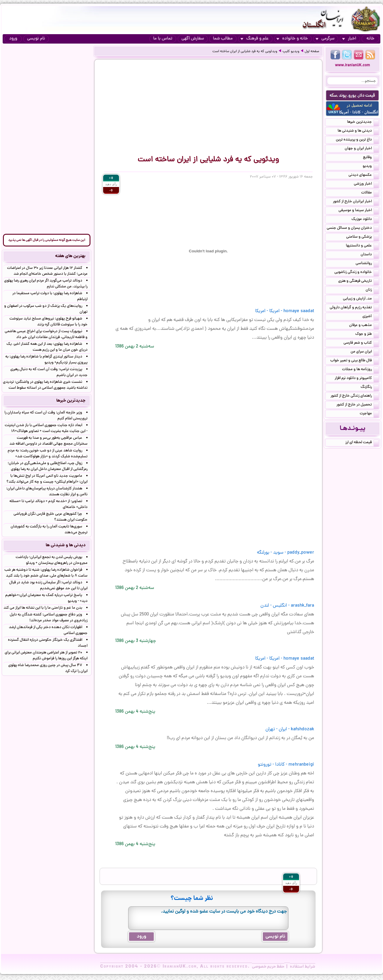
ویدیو (371, 167)
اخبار (349, 39)
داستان (370, 255)
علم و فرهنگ (255, 39)
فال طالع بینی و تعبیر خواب (355, 361)
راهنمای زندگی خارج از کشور (355, 396)
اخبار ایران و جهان (362, 149)
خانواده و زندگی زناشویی (357, 273)
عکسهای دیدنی (364, 176)
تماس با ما (163, 39)
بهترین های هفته (70, 256)
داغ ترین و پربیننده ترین (357, 140)
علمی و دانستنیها (362, 246)
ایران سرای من (365, 352)
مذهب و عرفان (364, 326)
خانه (370, 39)
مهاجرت (369, 414)
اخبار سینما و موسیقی (359, 211)
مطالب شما (223, 39)
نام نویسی (36, 39)
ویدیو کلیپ (291, 52)
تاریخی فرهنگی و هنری (359, 282)
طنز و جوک (367, 335)
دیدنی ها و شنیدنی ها (358, 131)
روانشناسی (367, 264)
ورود (13, 39)
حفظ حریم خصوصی (268, 967)
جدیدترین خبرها (363, 122)
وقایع (371, 158)
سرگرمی (325, 39)
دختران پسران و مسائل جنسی (353, 229)
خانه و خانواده (292, 39)
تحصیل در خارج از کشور (358, 405)
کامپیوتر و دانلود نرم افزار (357, 379)
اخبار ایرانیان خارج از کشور (356, 202)
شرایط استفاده (303, 967)
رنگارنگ (370, 388)
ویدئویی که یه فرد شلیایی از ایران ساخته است (245, 52)
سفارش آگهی (193, 39)
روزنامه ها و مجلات (360, 370)
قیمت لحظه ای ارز (362, 443)
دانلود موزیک (365, 220)
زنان (372, 290)
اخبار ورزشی (366, 184)
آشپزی (371, 317)
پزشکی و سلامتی (363, 237)
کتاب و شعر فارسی (361, 343)
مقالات (370, 193)
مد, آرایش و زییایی (361, 299)
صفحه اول (312, 52)
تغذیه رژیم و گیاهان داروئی (354, 308)
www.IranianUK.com (353, 66)
